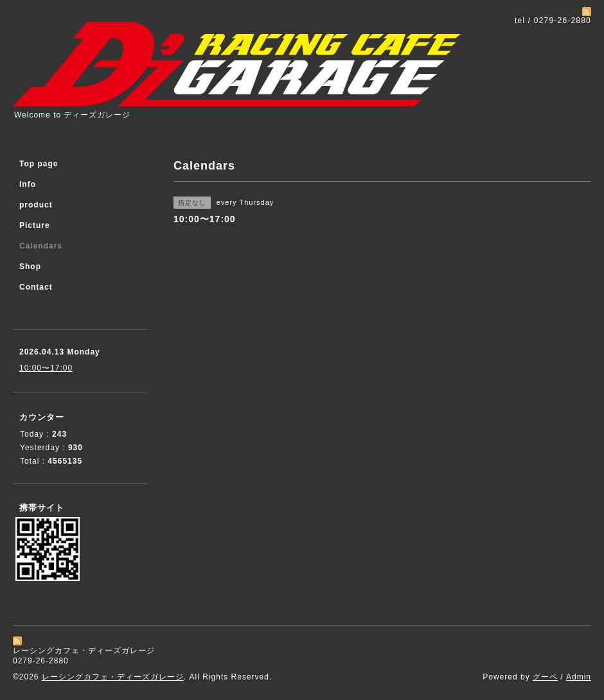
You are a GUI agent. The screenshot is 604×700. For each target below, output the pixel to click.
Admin (579, 677)
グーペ (545, 677)
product (36, 205)
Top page (39, 164)
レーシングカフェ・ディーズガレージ (113, 677)
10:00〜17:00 (46, 368)
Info (28, 184)
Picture (35, 225)
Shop (30, 267)
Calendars (41, 246)
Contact (36, 287)
